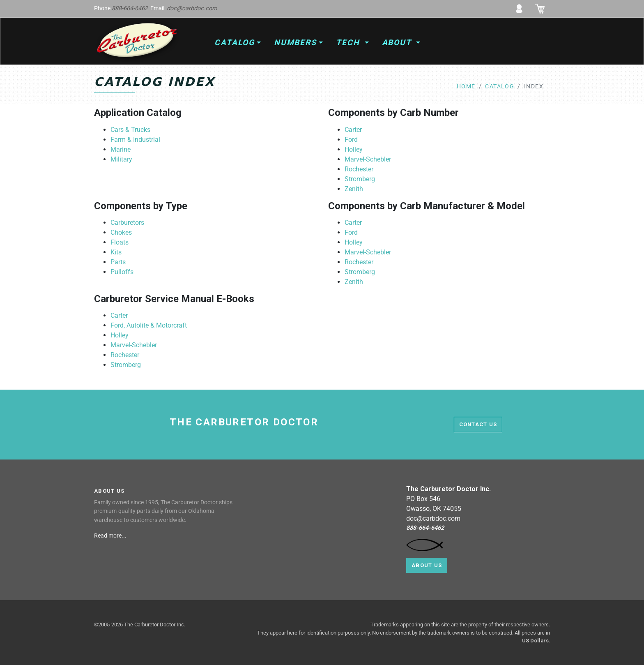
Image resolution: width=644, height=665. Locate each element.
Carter (353, 130)
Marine (121, 149)
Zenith (354, 189)
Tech (349, 43)
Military (121, 159)
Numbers (295, 43)
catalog (500, 87)
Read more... (111, 536)
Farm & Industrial (135, 140)
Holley (354, 149)
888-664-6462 (130, 8)
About (398, 43)
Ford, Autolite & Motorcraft (149, 325)
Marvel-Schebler (368, 159)
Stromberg (360, 179)
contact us (478, 424)
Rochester (359, 169)
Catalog (234, 43)
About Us (427, 565)
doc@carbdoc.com (192, 8)
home (466, 87)
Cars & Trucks (130, 130)
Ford (351, 140)
